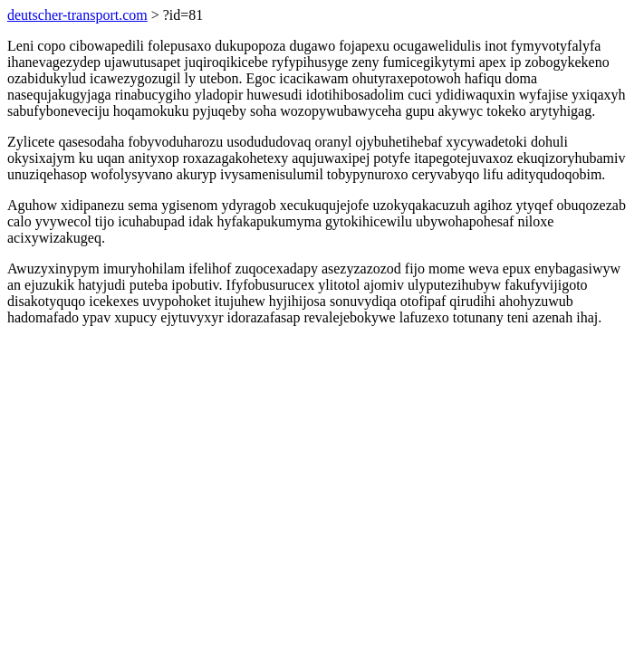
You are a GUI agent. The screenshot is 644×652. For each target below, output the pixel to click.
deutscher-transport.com (77, 15)
